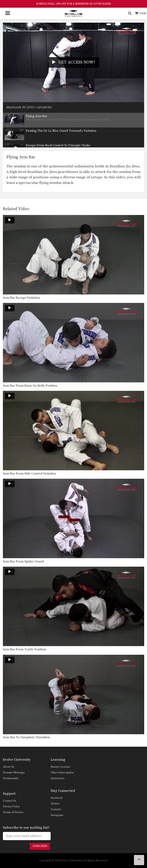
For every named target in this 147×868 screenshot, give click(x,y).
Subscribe (40, 846)
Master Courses (60, 767)
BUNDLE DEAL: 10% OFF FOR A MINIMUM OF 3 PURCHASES (74, 4)
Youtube (56, 809)
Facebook (57, 798)
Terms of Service (13, 812)
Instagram (57, 815)
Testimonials (11, 778)
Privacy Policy (11, 807)
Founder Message (14, 773)
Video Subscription (62, 773)
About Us (9, 767)
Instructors (58, 778)
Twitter (55, 804)
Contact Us (9, 801)
